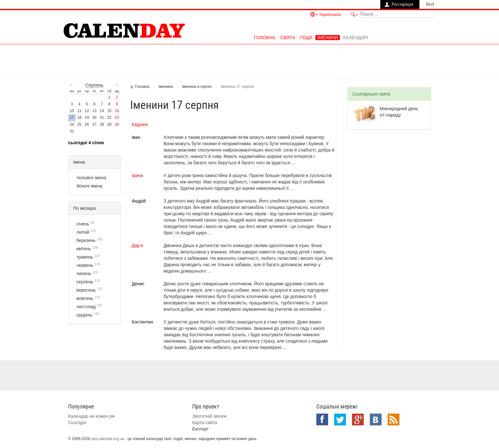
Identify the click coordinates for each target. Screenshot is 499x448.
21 (102, 117)
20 (94, 117)
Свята (288, 38)
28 (102, 124)
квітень (84, 249)
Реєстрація (402, 4)
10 (72, 111)
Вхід (430, 4)
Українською (330, 15)
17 (72, 117)
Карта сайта (205, 423)
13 (94, 111)
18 (79, 117)
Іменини (328, 38)
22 (109, 117)
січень (83, 224)
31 (72, 131)
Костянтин (142, 322)
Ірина (137, 175)
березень (86, 240)
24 (72, 124)
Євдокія (140, 124)
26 (87, 124)
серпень (94, 85)
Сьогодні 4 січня (86, 143)
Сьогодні (77, 423)
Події (306, 38)
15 (109, 111)
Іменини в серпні (197, 87)
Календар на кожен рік (91, 416)
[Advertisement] (250, 60)
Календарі (355, 38)
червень (85, 265)
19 (87, 117)
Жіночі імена (89, 186)
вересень (86, 290)
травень (85, 257)
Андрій (139, 201)
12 (87, 111)
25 (79, 124)
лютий (83, 232)
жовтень (85, 298)
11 (79, 111)
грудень (84, 315)
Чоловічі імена (91, 178)
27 (94, 124)
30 (117, 124)
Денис (138, 284)
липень (84, 274)
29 (109, 124)
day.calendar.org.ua (108, 439)
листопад (86, 307)
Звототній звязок (209, 416)
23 (117, 117)
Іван (136, 137)
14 (102, 111)
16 (117, 111)
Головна (264, 38)
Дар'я (137, 245)
